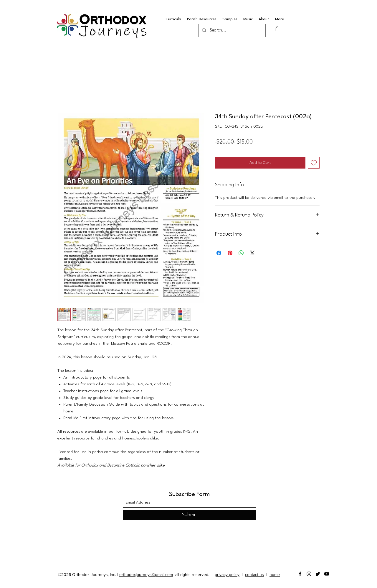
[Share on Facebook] (219, 253)
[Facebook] (300, 574)
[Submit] (189, 515)
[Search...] (231, 31)
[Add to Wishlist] (314, 163)
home (275, 574)
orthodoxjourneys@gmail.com (146, 574)
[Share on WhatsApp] (241, 253)
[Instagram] (309, 574)
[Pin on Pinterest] (230, 253)
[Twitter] (318, 574)
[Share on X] (252, 253)
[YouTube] (327, 574)
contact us (254, 574)
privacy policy (227, 574)
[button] (277, 29)
